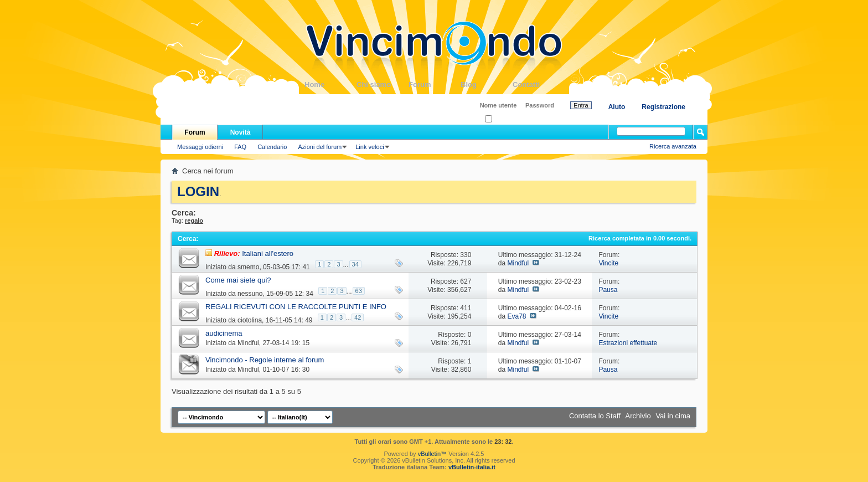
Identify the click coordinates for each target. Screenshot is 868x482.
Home (330, 84)
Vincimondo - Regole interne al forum (265, 360)
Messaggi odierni (200, 147)
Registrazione (663, 107)
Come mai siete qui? (238, 280)
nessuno (250, 294)
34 (355, 264)
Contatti (539, 84)
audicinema (224, 333)
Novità (241, 132)
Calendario (272, 147)
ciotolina (250, 320)
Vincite (608, 263)
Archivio (638, 416)
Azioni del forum (320, 147)
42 (358, 317)
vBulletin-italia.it (472, 467)
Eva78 (516, 316)
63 (359, 291)
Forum (435, 84)
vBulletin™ (433, 454)
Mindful (518, 263)
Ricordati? (502, 119)
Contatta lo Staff (595, 416)
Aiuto (617, 107)
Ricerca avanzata (673, 146)
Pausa (608, 290)
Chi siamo (383, 84)
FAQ (240, 147)
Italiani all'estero (268, 253)
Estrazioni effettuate (628, 343)
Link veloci (370, 147)
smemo (248, 267)
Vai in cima (673, 416)
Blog (487, 84)
